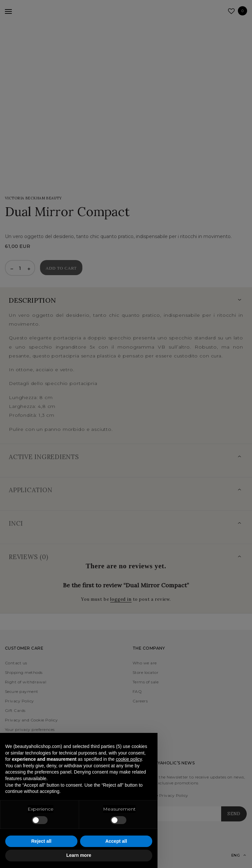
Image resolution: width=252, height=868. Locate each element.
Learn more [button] (79, 855)
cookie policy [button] (129, 759)
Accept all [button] (116, 841)
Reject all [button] (41, 841)
